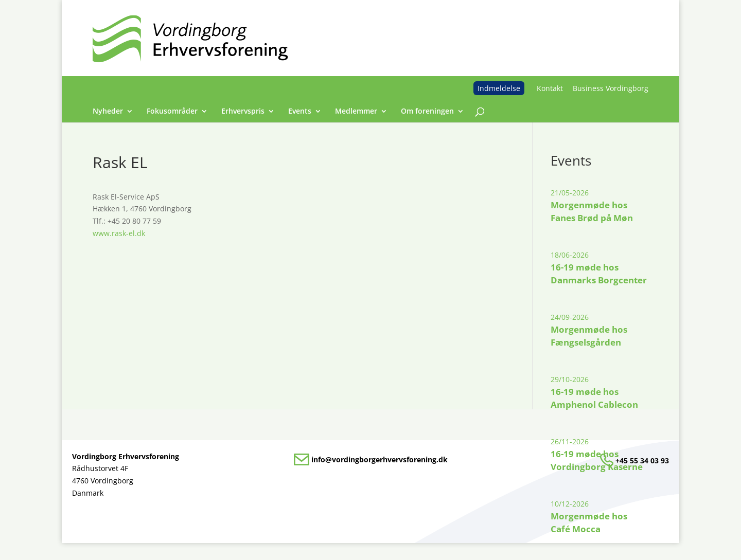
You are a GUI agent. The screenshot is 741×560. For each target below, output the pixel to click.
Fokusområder (172, 112)
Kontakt (550, 88)
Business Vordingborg (611, 88)
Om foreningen (427, 112)
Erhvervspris (243, 112)
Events (300, 112)
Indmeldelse (499, 88)
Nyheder (108, 112)
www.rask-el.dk (119, 233)
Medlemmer (356, 112)
